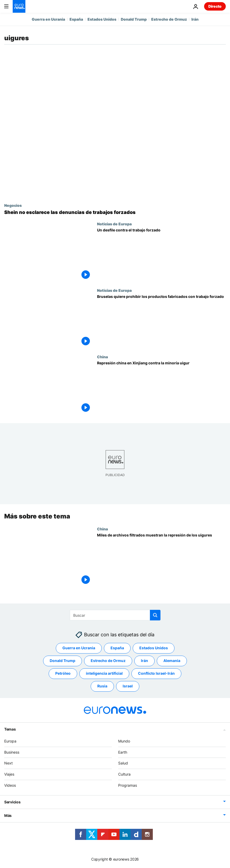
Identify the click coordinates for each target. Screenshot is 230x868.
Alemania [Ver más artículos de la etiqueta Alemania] (172, 661)
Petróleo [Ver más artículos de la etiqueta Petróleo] (63, 674)
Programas (128, 785)
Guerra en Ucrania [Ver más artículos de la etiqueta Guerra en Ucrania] (79, 648)
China (102, 357)
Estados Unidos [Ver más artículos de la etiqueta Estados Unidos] (154, 648)
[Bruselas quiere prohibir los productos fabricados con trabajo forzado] (161, 321)
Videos (10, 785)
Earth (123, 752)
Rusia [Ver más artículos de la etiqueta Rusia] (102, 686)
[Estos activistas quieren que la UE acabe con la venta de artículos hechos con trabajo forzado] (161, 255)
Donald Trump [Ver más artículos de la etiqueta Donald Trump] (63, 661)
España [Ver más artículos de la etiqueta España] (117, 648)
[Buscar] (115, 615)
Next (8, 763)
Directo (215, 6)
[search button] (155, 615)
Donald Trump (134, 19)
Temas (10, 729)
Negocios (13, 205)
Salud (123, 763)
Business (12, 752)
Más (8, 815)
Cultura (124, 774)
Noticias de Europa (114, 224)
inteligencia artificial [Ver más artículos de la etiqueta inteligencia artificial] (104, 674)
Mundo (124, 741)
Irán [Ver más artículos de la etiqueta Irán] (144, 661)
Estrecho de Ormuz (169, 19)
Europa (10, 741)
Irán (195, 19)
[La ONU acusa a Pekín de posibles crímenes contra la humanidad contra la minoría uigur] (161, 388)
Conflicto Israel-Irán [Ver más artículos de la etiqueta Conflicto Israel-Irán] (156, 674)
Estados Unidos (102, 19)
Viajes (9, 774)
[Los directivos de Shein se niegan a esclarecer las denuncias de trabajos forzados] (115, 212)
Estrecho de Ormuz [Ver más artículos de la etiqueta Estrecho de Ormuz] (108, 661)
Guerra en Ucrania (48, 19)
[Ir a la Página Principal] (19, 6)
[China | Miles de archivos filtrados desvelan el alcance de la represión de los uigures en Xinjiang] (161, 560)
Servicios (12, 802)
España (76, 19)
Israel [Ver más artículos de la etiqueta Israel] (128, 686)
